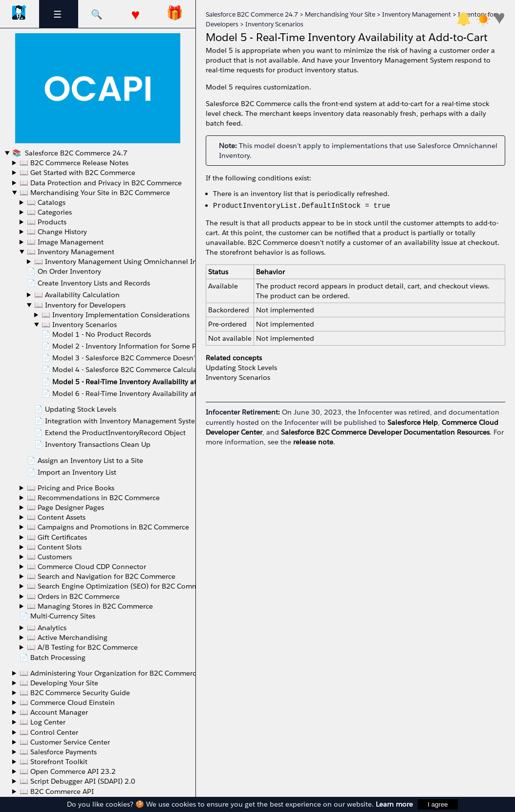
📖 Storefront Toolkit (54, 762)
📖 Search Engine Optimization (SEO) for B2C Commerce (119, 586)
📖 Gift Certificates (57, 537)
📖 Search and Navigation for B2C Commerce (101, 576)
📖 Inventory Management (71, 252)
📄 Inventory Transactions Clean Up (92, 444)
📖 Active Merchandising (67, 637)
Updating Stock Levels (241, 368)
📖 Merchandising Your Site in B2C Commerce (95, 193)
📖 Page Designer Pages (65, 507)
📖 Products (47, 222)
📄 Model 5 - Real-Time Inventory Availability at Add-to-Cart (139, 382)
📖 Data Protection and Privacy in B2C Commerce (101, 183)
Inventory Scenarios (274, 24)
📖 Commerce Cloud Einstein (67, 702)
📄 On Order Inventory (64, 271)
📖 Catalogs (46, 202)
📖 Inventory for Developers (80, 305)
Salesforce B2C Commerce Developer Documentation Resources (385, 432)
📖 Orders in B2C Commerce (73, 596)
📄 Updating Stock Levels (75, 409)
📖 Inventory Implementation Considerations (116, 315)
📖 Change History (57, 232)
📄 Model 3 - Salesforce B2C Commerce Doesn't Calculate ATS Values (154, 358)
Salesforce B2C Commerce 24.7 (75, 153)
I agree (438, 804)
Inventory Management (417, 14)
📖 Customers (49, 557)
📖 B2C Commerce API (57, 791)
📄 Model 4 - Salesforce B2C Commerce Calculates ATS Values (142, 370)
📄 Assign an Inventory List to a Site (85, 461)
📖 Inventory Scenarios (79, 325)
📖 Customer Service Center (65, 742)
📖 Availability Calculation (77, 295)
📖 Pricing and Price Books (71, 488)
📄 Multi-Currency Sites (57, 616)
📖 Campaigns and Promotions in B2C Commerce (108, 527)
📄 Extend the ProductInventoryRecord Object (110, 433)
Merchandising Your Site (340, 14)
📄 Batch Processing (53, 658)
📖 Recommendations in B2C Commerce (93, 498)
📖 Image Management (65, 242)
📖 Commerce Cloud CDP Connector (86, 567)
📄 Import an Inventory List (72, 472)
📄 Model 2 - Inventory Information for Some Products (131, 346)
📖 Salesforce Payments (58, 752)
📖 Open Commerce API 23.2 (68, 771)
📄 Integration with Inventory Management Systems (119, 421)
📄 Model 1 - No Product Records (96, 334)
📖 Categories (49, 212)
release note (313, 442)
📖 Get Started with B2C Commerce (77, 173)
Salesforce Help (413, 422)
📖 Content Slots (54, 547)
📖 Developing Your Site (59, 683)
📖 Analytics (47, 628)
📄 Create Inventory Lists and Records (88, 283)
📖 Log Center (43, 722)
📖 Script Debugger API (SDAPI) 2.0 (77, 781)
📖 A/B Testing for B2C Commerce (82, 647)
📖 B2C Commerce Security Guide (75, 693)
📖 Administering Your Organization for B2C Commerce (110, 673)
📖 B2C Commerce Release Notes (74, 163)
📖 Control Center (49, 732)
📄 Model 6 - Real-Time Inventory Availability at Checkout (135, 394)
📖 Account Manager (54, 712)
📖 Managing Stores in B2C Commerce (90, 606)
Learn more (394, 804)
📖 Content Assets (56, 517)
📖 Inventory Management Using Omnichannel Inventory (128, 262)
